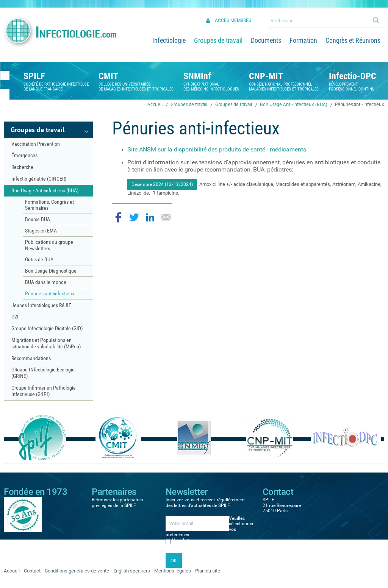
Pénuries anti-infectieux (360, 104)
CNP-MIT (266, 76)
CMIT (108, 76)
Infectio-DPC (353, 76)
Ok (377, 20)
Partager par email (166, 217)
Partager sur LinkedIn (150, 217)
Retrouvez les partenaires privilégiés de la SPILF (117, 502)
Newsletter (182, 540)
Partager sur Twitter (134, 217)
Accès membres (233, 20)
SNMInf (197, 76)
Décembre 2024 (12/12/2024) (162, 184)
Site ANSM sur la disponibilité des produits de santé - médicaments (217, 149)
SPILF (34, 76)
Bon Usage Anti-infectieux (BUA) (294, 104)
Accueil (155, 104)
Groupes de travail (189, 104)
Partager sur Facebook (118, 217)
